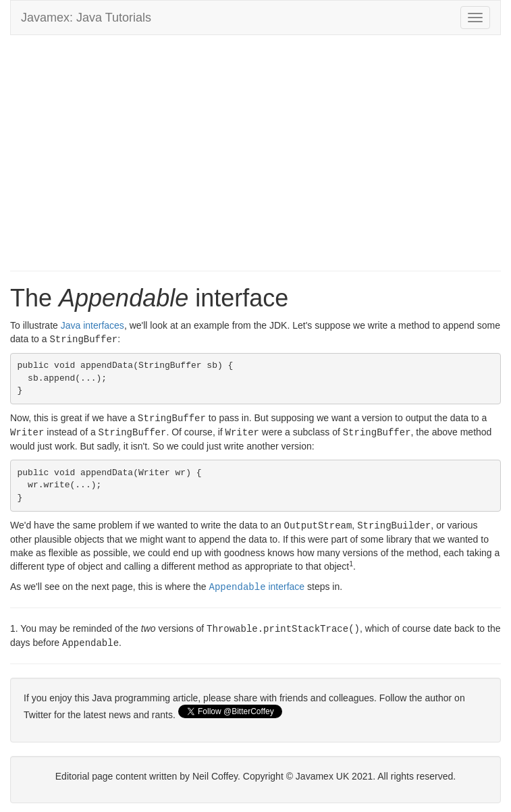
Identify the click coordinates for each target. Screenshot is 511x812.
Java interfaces (92, 325)
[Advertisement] (255, 143)
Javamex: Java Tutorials (86, 18)
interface (257, 584)
